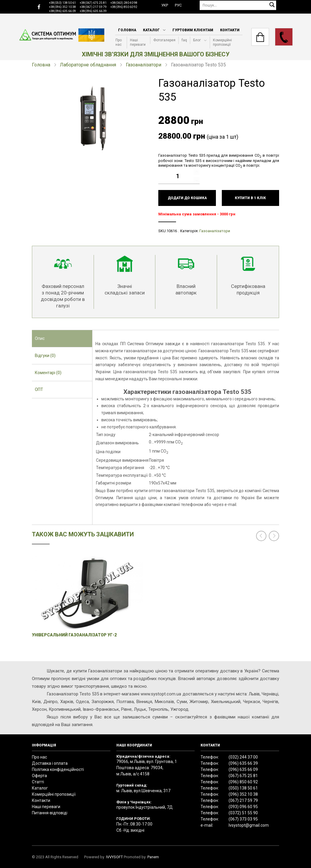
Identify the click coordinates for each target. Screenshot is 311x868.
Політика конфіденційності (58, 769)
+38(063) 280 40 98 (124, 3)
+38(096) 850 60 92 (124, 7)
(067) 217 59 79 (243, 800)
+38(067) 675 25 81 (93, 3)
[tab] (62, 339)
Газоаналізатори (144, 65)
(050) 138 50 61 (243, 788)
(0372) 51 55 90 (243, 813)
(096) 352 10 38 (243, 794)
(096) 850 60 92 (243, 782)
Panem (153, 857)
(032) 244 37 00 (243, 757)
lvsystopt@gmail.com (249, 825)
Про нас (119, 42)
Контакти (230, 30)
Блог (197, 40)
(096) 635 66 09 (243, 769)
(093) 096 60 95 (243, 807)
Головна (127, 30)
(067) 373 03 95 (243, 819)
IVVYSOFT (114, 857)
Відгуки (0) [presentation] (45, 356)
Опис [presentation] (40, 338)
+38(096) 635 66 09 (62, 11)
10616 (172, 231)
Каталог (151, 30)
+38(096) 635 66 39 (93, 11)
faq (184, 40)
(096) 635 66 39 (243, 763)
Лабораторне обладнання (88, 65)
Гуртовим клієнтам (193, 30)
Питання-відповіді (50, 813)
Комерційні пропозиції (222, 42)
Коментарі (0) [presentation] (48, 373)
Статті (38, 782)
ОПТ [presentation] (39, 389)
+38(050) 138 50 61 (62, 3)
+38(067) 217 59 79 (93, 7)
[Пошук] (238, 5)
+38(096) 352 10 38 (62, 7)
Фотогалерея (164, 40)
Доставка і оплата (50, 763)
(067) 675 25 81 (243, 776)
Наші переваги (138, 42)
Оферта (39, 776)
